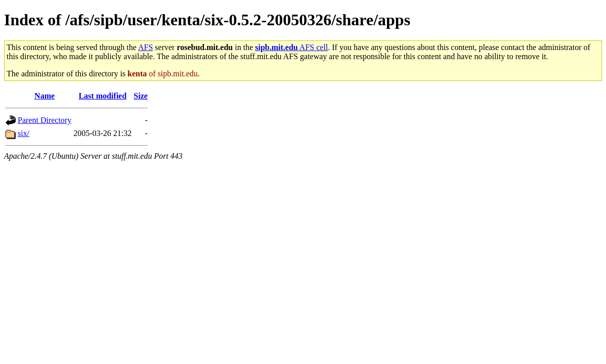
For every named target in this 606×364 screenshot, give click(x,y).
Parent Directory (45, 120)
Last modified (102, 96)
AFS (145, 47)
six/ (24, 133)
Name (45, 96)
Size (141, 96)
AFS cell (291, 47)
